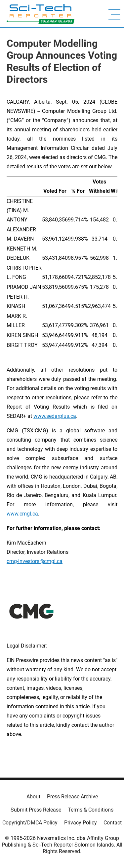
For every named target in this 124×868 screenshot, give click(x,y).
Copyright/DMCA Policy (30, 823)
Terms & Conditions (91, 810)
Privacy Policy (81, 823)
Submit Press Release (36, 810)
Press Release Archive (72, 797)
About (33, 797)
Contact (113, 823)
